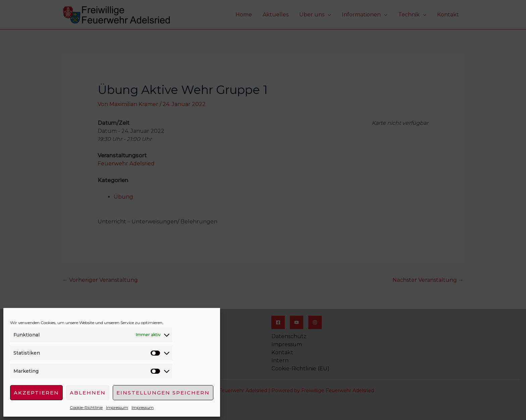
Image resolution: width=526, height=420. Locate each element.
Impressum (117, 407)
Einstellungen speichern (163, 393)
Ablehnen (88, 393)
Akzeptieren (36, 393)
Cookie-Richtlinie (86, 407)
